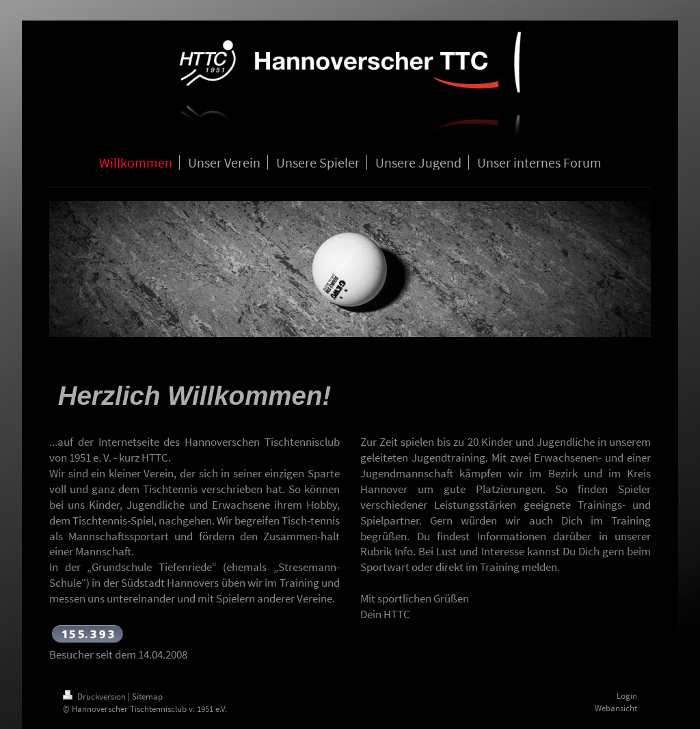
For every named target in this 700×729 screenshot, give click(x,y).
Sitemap (147, 697)
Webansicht (616, 708)
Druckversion (95, 697)
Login (627, 696)
